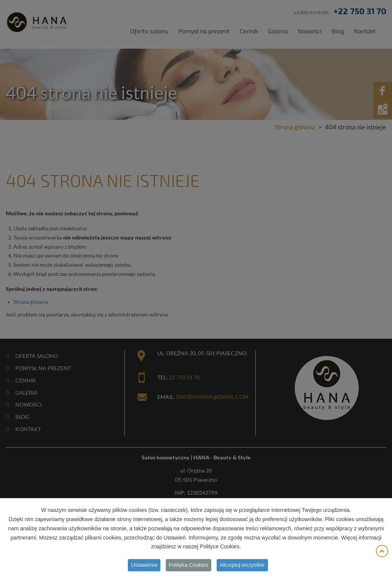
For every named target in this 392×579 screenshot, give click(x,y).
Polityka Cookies (189, 566)
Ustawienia (144, 566)
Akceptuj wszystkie (242, 566)
